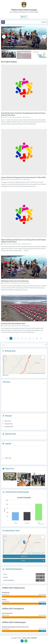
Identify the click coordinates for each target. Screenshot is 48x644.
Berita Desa (27, 117)
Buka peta (6, 375)
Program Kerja (27, 244)
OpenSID (43, 373)
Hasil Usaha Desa (7, 613)
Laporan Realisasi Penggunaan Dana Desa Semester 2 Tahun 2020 (23, 177)
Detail (33, 561)
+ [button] (5, 357)
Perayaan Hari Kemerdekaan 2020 (13, 323)
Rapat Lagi (8, 460)
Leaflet (29, 373)
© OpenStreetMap (35, 373)
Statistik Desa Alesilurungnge (16, 492)
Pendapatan (6, 593)
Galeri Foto (8, 469)
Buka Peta (24, 556)
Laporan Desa (27, 180)
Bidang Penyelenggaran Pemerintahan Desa (15, 627)
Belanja (4, 600)
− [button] (5, 360)
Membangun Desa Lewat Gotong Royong (15, 281)
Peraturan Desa (9, 427)
